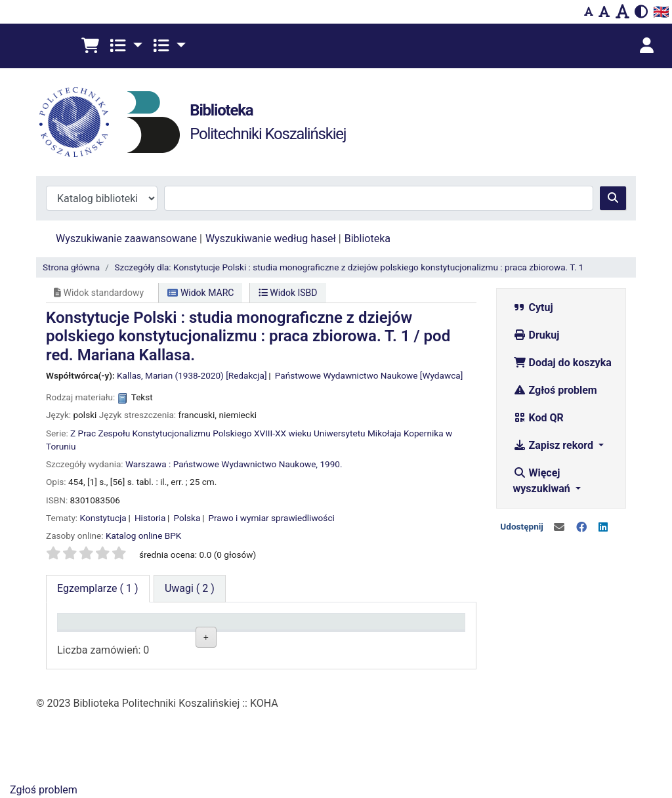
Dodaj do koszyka (562, 363)
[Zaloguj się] (646, 46)
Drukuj (536, 335)
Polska (187, 518)
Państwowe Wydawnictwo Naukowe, (245, 464)
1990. (331, 464)
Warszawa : (148, 464)
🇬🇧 (661, 12)
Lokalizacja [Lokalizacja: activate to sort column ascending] (171, 640)
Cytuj (533, 307)
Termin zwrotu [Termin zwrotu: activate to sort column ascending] (406, 634)
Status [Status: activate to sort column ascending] (324, 640)
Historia (150, 518)
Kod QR (538, 418)
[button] (90, 46)
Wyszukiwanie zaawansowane (126, 239)
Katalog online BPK (143, 535)
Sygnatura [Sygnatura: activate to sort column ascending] (250, 640)
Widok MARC (200, 293)
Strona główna (71, 267)
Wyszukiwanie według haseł (271, 239)
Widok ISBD (288, 293)
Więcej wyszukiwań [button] (543, 481)
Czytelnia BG (173, 671)
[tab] (190, 589)
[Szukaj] (613, 198)
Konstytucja (103, 518)
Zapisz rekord (555, 445)
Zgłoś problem (555, 390)
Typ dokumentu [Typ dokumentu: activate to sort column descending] (90, 634)
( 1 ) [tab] (98, 588)
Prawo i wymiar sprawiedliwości (271, 518)
